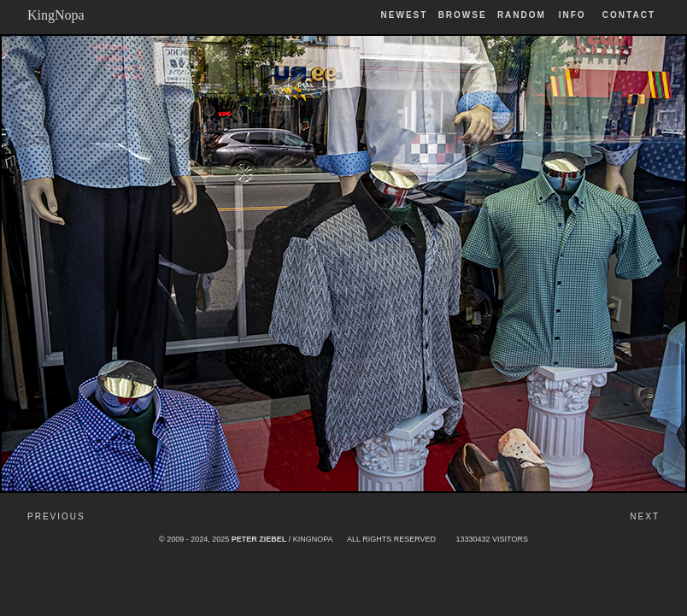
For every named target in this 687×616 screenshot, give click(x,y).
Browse (463, 15)
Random (524, 15)
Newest (405, 15)
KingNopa (56, 15)
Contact (629, 15)
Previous (56, 516)
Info (572, 15)
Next (645, 516)
